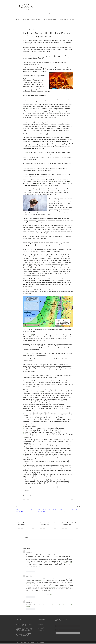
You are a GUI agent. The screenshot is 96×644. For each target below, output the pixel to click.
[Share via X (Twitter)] (27, 495)
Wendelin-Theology (63, 20)
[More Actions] (72, 552)
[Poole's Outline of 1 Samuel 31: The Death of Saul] (48, 515)
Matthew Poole (47, 487)
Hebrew (72, 20)
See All (78, 507)
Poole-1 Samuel (26, 490)
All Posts (18, 20)
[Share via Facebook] (24, 495)
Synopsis (55, 487)
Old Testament (38, 487)
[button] (78, 20)
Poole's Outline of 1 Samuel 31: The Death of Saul (48, 523)
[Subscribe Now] (68, 633)
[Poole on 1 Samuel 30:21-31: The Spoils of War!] (70, 515)
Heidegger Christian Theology (49, 20)
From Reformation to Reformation (27, 6)
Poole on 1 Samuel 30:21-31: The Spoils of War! (69, 523)
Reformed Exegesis (28, 487)
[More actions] (72, 29)
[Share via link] (34, 495)
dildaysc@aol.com (41, 631)
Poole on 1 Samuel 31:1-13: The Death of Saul (26, 523)
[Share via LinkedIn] (30, 495)
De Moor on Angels (36, 20)
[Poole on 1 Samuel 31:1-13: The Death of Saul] (26, 515)
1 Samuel (61, 487)
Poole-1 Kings (26, 20)
